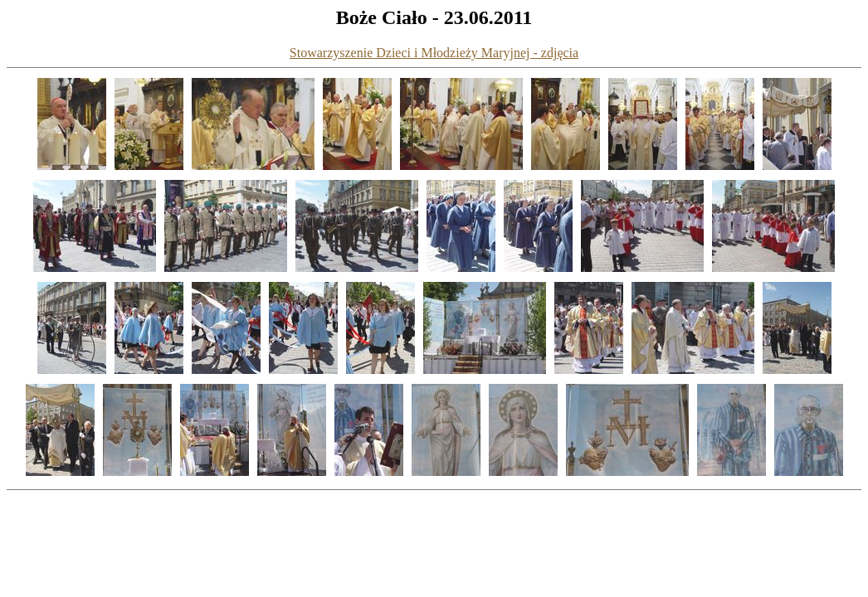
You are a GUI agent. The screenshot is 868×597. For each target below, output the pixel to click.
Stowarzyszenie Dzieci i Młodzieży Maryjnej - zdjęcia (434, 53)
